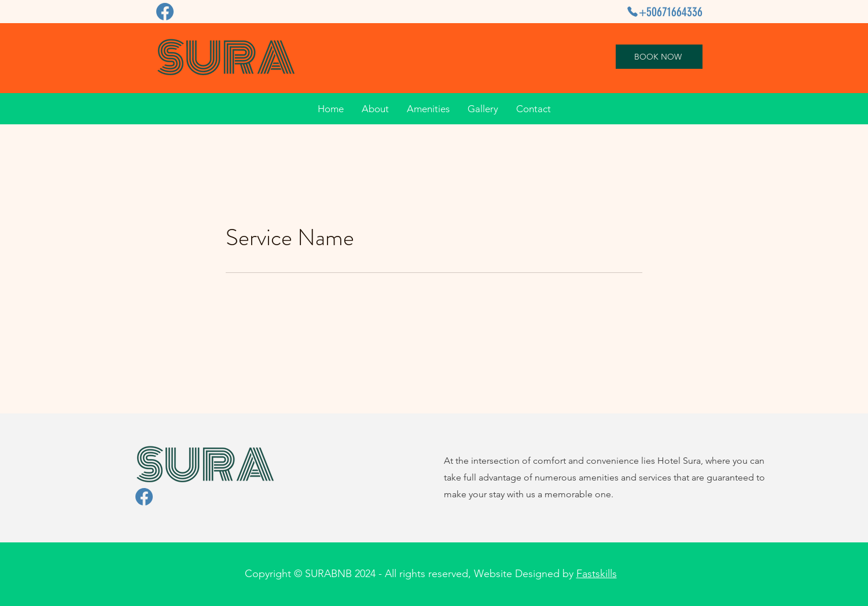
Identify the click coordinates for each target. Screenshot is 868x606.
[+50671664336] (663, 12)
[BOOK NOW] (659, 57)
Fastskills (597, 574)
